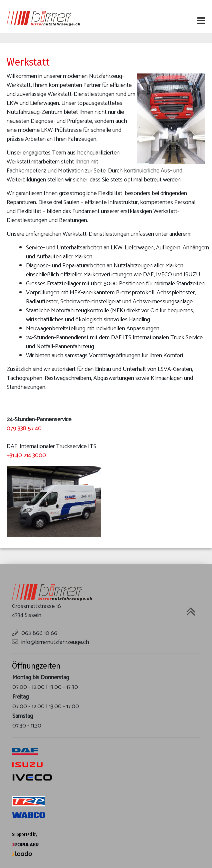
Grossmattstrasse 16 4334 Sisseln (36, 611)
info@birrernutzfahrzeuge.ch (55, 642)
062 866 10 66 (39, 633)
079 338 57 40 (24, 429)
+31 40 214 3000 (26, 455)
